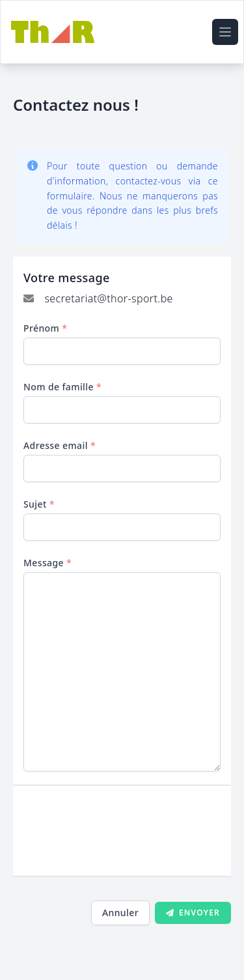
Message (47, 563)
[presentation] (122, 837)
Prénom (45, 328)
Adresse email (60, 445)
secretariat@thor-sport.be (108, 298)
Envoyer (193, 913)
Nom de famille (62, 387)
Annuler (120, 913)
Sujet (39, 504)
